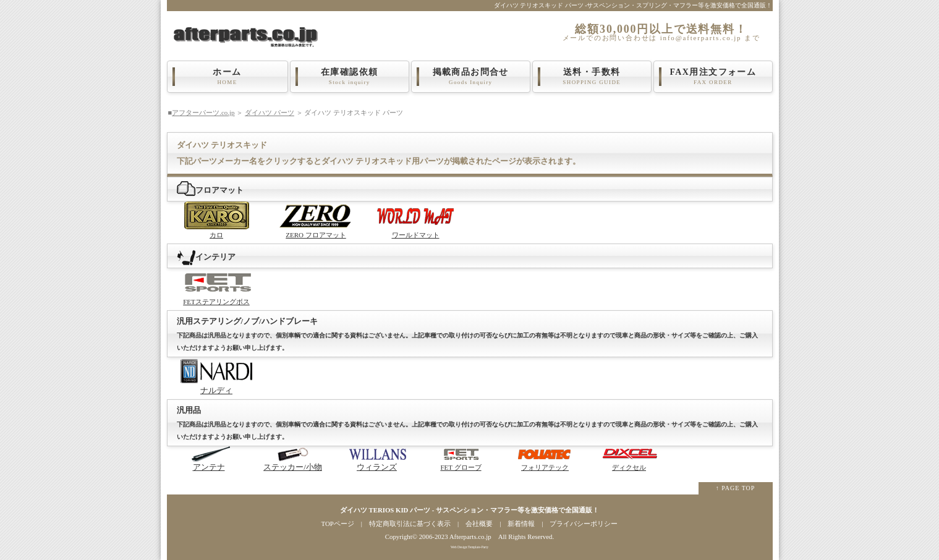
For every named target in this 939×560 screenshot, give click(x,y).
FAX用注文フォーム (713, 77)
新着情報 (521, 524)
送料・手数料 (592, 77)
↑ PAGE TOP (736, 488)
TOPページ (338, 524)
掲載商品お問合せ (471, 77)
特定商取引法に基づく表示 (410, 524)
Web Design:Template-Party (469, 547)
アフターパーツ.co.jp (203, 112)
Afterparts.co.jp (470, 537)
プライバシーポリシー (584, 524)
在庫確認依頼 (350, 77)
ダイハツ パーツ (270, 112)
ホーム (227, 77)
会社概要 (479, 524)
